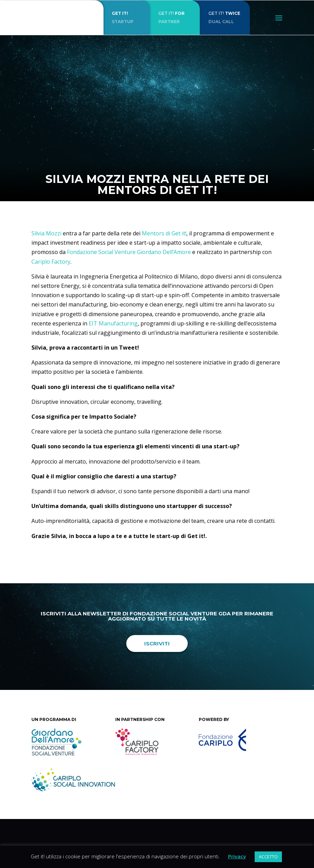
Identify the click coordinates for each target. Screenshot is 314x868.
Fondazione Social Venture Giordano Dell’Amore (129, 252)
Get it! (154, 204)
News (199, 204)
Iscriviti (157, 643)
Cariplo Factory (51, 262)
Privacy (237, 856)
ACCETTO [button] (268, 857)
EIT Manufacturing (113, 323)
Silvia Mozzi (46, 233)
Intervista (177, 204)
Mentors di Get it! (164, 233)
